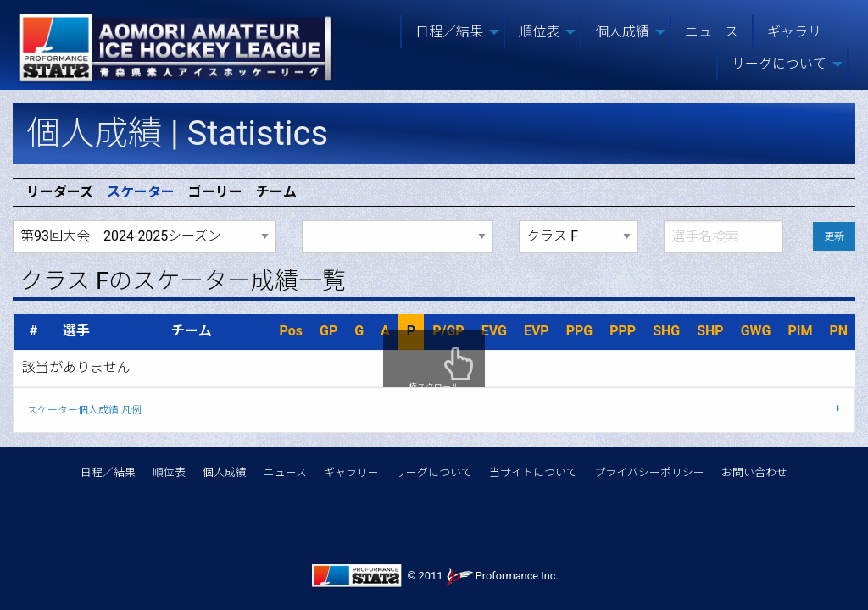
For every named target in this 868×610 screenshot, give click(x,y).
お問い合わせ (754, 472)
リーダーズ (60, 192)
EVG (494, 331)
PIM (800, 331)
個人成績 (225, 472)
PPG (580, 331)
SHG (666, 331)
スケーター (141, 192)
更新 (834, 236)
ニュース (285, 472)
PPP (623, 331)
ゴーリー (215, 192)
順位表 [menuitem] (539, 32)
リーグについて (434, 472)
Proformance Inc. (502, 576)
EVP (537, 331)
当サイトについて (533, 472)
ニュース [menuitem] (712, 32)
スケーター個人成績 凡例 (84, 410)
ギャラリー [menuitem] (801, 32)
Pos (291, 331)
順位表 (169, 472)
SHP (710, 331)
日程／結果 (108, 472)
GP (328, 331)
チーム (276, 192)
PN (838, 331)
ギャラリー (351, 472)
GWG (756, 331)
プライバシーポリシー (649, 472)
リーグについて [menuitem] (779, 64)
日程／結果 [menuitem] (449, 32)
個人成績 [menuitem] (622, 32)
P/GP (448, 331)
